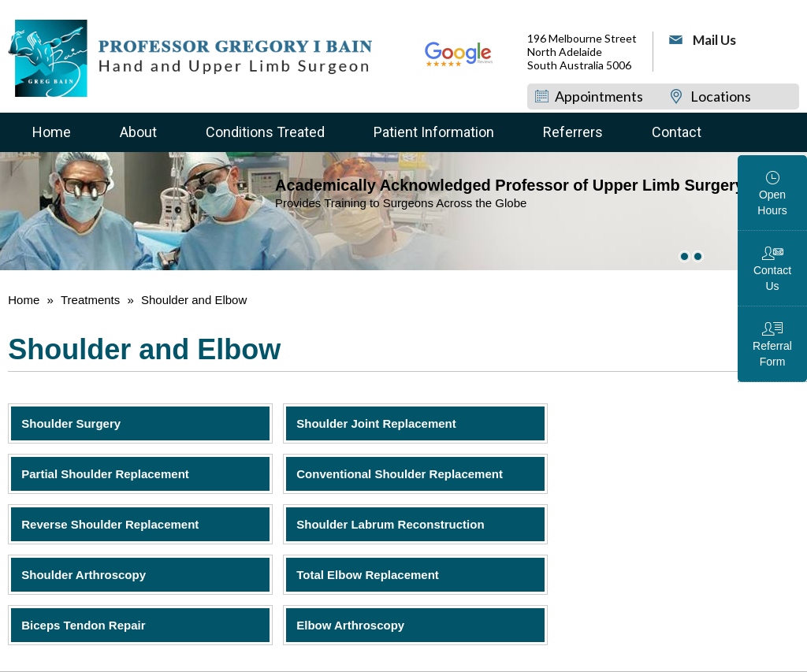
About (138, 132)
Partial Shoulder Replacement (105, 474)
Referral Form (772, 354)
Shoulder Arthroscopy (84, 575)
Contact (677, 132)
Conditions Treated (265, 132)
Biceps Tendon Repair (83, 625)
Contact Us (772, 278)
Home (52, 132)
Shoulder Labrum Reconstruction (390, 524)
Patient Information (434, 132)
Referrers (573, 132)
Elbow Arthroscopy (350, 625)
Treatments (90, 300)
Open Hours (772, 202)
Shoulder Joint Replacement (376, 423)
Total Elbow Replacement (368, 575)
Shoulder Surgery (71, 423)
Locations (721, 96)
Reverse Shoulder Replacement (110, 524)
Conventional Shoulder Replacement (400, 474)
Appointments (599, 96)
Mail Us (714, 40)
